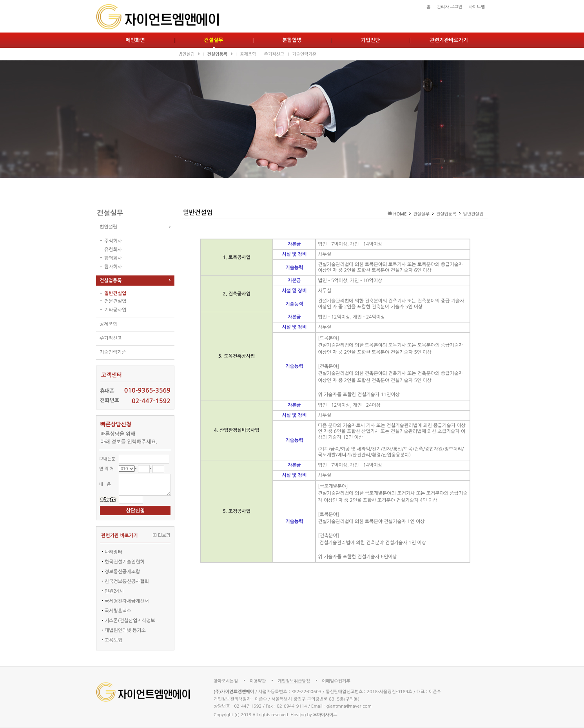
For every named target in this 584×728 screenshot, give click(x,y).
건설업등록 (219, 54)
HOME (400, 214)
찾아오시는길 (226, 681)
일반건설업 (115, 293)
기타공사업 (115, 310)
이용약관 (258, 681)
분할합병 (292, 40)
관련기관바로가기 (449, 40)
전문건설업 (115, 301)
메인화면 (135, 40)
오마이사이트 (325, 715)
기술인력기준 (304, 54)
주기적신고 (274, 54)
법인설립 (189, 54)
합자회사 (113, 267)
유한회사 (113, 250)
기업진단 (371, 40)
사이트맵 (477, 7)
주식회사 (113, 241)
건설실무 (214, 40)
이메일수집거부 (336, 681)
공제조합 (248, 54)
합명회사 (113, 258)
